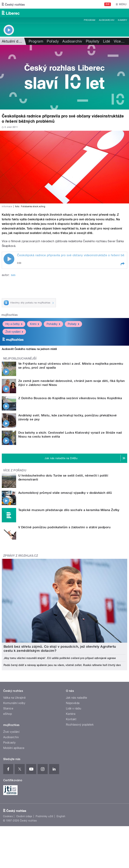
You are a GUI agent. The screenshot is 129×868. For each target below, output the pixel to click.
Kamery (123, 20)
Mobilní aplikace (14, 748)
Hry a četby (14, 324)
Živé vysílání (14, 332)
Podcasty (9, 743)
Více (119, 41)
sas (13, 275)
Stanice (8, 708)
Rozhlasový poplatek (80, 725)
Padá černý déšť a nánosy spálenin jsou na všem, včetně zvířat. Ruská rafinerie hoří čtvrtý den (62, 665)
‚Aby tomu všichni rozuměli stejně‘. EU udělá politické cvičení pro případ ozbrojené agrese (60, 658)
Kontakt (71, 719)
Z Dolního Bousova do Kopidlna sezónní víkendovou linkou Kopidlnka (70, 398)
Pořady (53, 41)
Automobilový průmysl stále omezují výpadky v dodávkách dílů (65, 493)
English (61, 816)
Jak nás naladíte (77, 698)
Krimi (34, 324)
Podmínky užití (44, 816)
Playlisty (93, 41)
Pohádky (53, 324)
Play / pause (9, 259)
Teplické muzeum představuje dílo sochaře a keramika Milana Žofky (69, 510)
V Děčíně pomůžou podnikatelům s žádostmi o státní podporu (64, 527)
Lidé (107, 41)
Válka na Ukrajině (14, 698)
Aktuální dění (13, 41)
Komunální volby (14, 703)
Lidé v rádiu (74, 708)
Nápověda (73, 703)
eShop (8, 714)
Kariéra (71, 714)
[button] (122, 264)
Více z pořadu (15, 470)
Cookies (8, 816)
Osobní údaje (24, 816)
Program (89, 20)
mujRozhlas (10, 315)
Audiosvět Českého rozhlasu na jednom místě (29, 349)
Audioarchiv (107, 20)
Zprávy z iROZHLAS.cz (21, 556)
